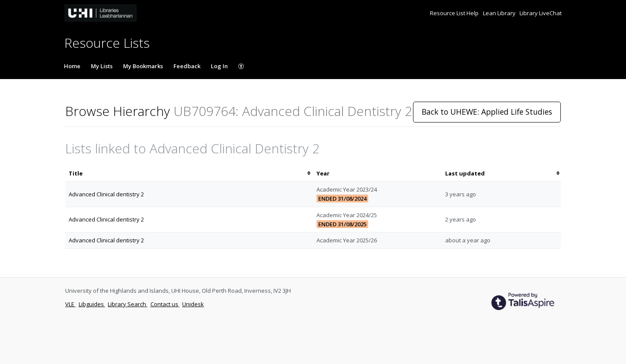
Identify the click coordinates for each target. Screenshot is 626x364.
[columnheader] (189, 174)
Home (72, 66)
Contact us (165, 304)
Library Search (128, 304)
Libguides (92, 304)
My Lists (102, 66)
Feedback (187, 66)
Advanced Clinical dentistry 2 (106, 194)
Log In (219, 66)
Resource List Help (455, 13)
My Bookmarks (143, 66)
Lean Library (500, 13)
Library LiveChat (541, 13)
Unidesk (193, 304)
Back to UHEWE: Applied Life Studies (487, 112)
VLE (70, 304)
